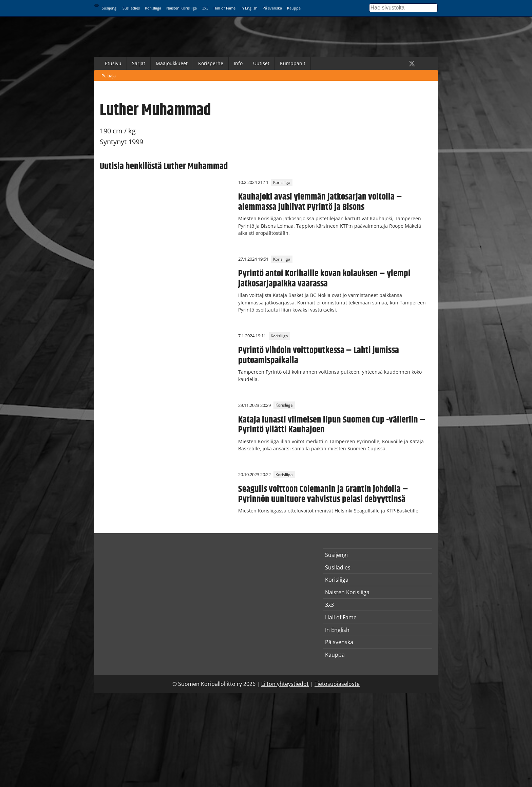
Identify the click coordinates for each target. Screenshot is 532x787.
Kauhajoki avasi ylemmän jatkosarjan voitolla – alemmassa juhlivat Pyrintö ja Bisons (320, 202)
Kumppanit (293, 63)
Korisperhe (211, 63)
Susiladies (131, 8)
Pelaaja (109, 76)
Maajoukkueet (172, 63)
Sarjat (139, 63)
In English (249, 8)
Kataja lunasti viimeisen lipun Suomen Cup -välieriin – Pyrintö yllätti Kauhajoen (332, 425)
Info (238, 63)
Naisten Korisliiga (182, 8)
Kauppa (294, 8)
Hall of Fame (224, 8)
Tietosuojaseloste (337, 684)
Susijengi (110, 8)
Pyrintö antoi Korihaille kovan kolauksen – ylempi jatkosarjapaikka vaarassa (324, 279)
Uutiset (261, 63)
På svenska (272, 8)
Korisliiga (153, 8)
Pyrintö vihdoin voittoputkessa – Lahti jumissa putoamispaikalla (319, 355)
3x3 (205, 8)
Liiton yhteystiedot (285, 684)
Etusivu (113, 63)
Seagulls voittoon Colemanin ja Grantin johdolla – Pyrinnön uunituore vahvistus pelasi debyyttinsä (323, 494)
